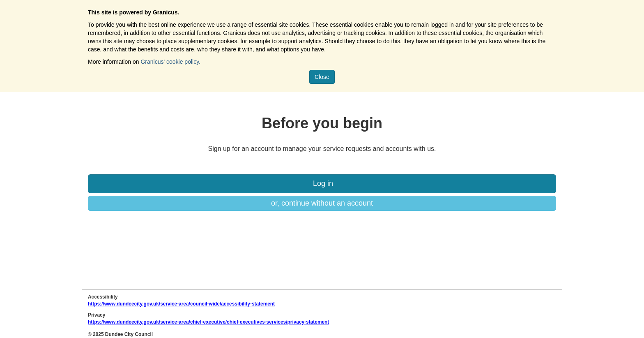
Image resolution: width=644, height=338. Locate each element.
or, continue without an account (322, 203)
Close (322, 77)
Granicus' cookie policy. (170, 62)
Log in (322, 183)
